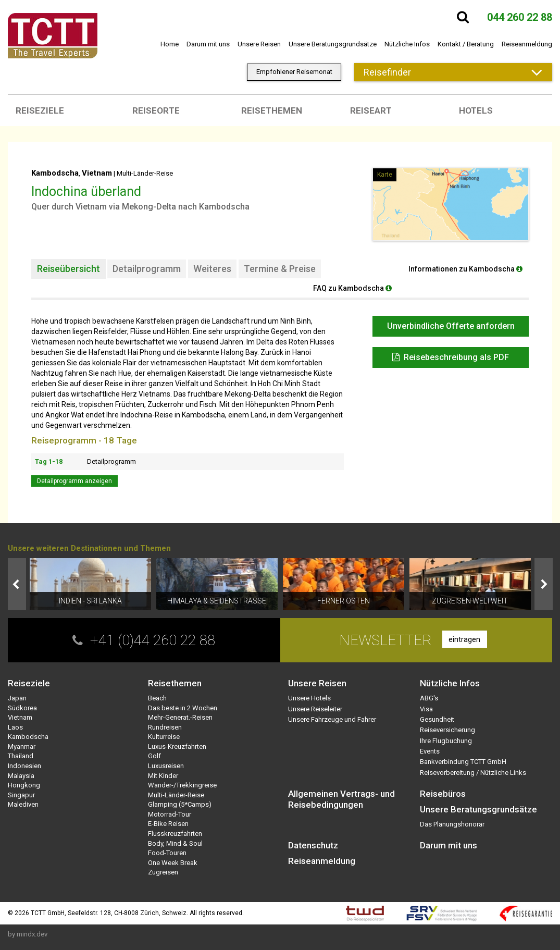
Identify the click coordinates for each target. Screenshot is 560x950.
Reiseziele (40, 110)
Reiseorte (156, 110)
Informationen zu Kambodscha (465, 269)
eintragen (464, 639)
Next (544, 584)
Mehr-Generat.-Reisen (180, 717)
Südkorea (22, 708)
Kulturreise (164, 737)
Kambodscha (55, 173)
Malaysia (21, 776)
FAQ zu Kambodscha (352, 288)
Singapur (21, 795)
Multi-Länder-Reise (145, 173)
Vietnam (97, 173)
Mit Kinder (163, 776)
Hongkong (24, 785)
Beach (157, 698)
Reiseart (371, 110)
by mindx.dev (28, 934)
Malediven (23, 804)
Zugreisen (163, 872)
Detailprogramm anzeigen (74, 481)
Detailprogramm (147, 269)
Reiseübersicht (69, 269)
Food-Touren (167, 853)
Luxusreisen (166, 766)
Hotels (476, 110)
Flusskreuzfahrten (175, 834)
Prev (17, 584)
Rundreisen (165, 727)
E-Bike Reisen (168, 824)
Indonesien (24, 766)
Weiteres (212, 269)
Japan (17, 698)
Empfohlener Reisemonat (294, 72)
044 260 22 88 (520, 17)
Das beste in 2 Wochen (183, 708)
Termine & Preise (280, 269)
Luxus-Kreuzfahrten (177, 747)
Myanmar (22, 747)
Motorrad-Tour (170, 814)
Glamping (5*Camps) (180, 804)
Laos (15, 727)
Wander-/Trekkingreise (182, 785)
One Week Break (173, 863)
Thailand (21, 756)
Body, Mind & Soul (175, 843)
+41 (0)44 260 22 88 (153, 640)
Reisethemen (272, 110)
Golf (154, 756)
